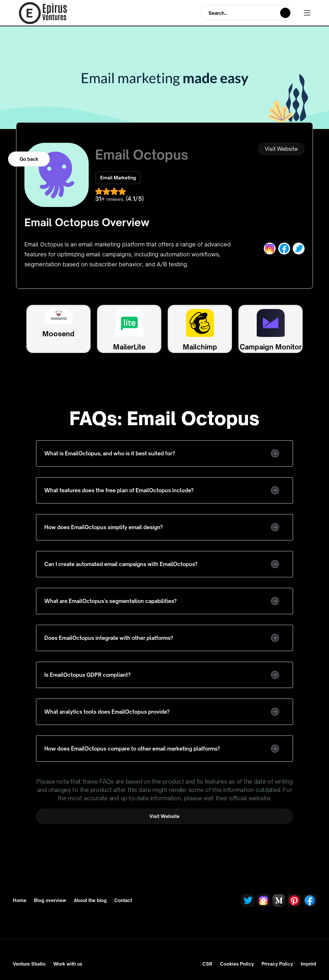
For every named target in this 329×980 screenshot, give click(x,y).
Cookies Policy (237, 964)
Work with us (68, 964)
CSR (207, 964)
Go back (29, 159)
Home (20, 900)
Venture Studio (29, 964)
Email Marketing (118, 178)
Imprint (308, 964)
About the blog (90, 900)
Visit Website (281, 149)
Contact (123, 900)
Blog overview (50, 900)
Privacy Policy (277, 964)
